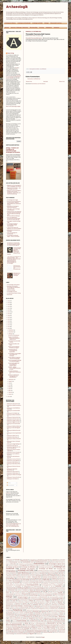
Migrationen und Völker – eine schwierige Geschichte (14, 189)
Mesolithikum (42, 602)
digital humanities (51, 627)
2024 (9, 305)
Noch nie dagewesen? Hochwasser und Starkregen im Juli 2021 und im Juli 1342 (14, 219)
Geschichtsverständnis (12, 589)
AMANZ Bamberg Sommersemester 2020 (40, 561)
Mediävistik (21, 602)
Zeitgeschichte (23, 626)
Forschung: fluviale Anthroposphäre (31, 584)
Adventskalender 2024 (41, 562)
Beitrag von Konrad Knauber (14, 424)
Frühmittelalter (18, 586)
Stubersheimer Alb (28, 617)
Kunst (62, 597)
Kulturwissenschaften (54, 597)
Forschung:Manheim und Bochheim (48, 584)
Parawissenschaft (54, 607)
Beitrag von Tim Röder (12, 479)
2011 (8, 328)
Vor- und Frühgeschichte (36, 622)
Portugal (29, 609)
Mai (9, 387)
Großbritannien (11, 590)
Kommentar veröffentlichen (34, 79)
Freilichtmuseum (9, 586)
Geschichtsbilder (53, 588)
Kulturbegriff (61, 595)
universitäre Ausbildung (22, 634)
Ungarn (42, 621)
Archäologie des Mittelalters (29, 567)
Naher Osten (49, 603)
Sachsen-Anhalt (29, 613)
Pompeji (17, 608)
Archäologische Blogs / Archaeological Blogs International (12, 225)
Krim (25, 595)
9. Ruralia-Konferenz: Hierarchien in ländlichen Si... (15, 372)
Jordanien (23, 593)
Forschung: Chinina (47, 582)
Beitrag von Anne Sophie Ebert (14, 433)
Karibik (51, 593)
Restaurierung (23, 612)
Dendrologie (62, 577)
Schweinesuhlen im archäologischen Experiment (13, 351)
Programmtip (34, 608)
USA (61, 619)
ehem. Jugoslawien (61, 627)
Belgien (62, 573)
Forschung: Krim (56, 582)
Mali (53, 601)
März (10, 391)
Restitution (30, 612)
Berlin (19, 574)
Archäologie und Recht (42, 571)
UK (36, 619)
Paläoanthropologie (24, 607)
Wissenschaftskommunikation (14, 625)
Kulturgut (46, 23)
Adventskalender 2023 (28, 562)
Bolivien (19, 576)
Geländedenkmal (33, 588)
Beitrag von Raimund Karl (13, 417)
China (7, 577)
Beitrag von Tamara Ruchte (13, 477)
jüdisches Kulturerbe (43, 630)
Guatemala (19, 590)
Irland (53, 591)
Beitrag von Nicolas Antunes (14, 466)
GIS (52, 586)
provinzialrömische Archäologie (16, 632)
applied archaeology (36, 626)
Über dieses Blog (34, 28)
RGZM (17, 68)
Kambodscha (40, 593)
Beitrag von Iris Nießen (12, 413)
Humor (59, 590)
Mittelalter (60, 602)
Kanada (46, 593)
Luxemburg (38, 601)
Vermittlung (19, 622)
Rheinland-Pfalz (45, 612)
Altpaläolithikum (22, 564)
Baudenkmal (43, 573)
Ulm (14, 621)
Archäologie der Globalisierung (46, 565)
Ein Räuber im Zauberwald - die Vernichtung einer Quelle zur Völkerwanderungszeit (14, 244)
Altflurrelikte (13, 564)
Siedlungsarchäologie (10, 615)
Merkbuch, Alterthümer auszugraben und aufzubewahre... (14, 376)
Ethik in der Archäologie (15, 581)
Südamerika (18, 618)
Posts (9, 483)
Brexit (34, 576)
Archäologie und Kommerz (27, 569)
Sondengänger (23, 615)
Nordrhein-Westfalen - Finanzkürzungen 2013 (24, 606)
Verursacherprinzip (27, 622)
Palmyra (17, 607)
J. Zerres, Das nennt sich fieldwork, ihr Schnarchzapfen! (14, 228)
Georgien (47, 588)
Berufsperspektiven (26, 574)
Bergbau (15, 574)
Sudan (42, 617)
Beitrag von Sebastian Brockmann (12, 470)
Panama (38, 607)
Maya (62, 601)
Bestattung (33, 575)
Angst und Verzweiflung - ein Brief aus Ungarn (14, 347)
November (11, 332)
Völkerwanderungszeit (51, 622)
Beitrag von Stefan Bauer (13, 473)
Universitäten (49, 621)
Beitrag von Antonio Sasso (13, 419)
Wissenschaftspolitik (30, 625)
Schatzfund (61, 613)
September (11, 379)
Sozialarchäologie (32, 615)
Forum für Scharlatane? (14, 335)
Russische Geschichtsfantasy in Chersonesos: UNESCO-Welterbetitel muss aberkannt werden (14, 203)
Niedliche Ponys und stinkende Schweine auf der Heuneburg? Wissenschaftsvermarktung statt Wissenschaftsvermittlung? (14, 214)
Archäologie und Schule (53, 571)
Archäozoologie (32, 572)
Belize (7, 575)
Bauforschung (51, 573)
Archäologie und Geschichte (45, 567)
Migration (54, 602)
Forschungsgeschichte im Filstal (49, 585)
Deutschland (30, 578)
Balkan (33, 573)
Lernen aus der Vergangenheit (52, 600)
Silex (16, 615)
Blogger (43, 637)
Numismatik (45, 606)
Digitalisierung (37, 578)
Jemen (18, 593)
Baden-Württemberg (23, 573)
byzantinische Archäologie (29, 627)
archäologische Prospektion (50, 626)
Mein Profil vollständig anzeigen (13, 106)
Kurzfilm (15, 598)
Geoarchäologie (40, 588)
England (40, 580)
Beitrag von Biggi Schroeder (13, 422)
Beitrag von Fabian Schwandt (14, 439)
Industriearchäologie (15, 591)
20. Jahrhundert (62, 560)
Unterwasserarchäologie (59, 621)
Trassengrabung (15, 619)
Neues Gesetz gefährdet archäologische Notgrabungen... (14, 364)
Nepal (42, 605)
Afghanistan (52, 562)
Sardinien (49, 613)
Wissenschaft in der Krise (56, 23)
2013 (8, 325)
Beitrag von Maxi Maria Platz (14, 464)
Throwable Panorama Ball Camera (34, 38)
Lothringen (25, 601)
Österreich (39, 634)
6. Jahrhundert (16, 561)
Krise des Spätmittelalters (47, 595)
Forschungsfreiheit (10, 585)
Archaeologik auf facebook (13, 285)
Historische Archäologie (41, 590)
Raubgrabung (18, 610)
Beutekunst (39, 575)
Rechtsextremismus (36, 610)
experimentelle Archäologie (50, 629)
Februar (10, 392)
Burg (59, 576)
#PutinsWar (17, 560)
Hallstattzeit (25, 590)
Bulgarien (54, 576)
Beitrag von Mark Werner (13, 462)
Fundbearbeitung (27, 586)
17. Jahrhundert (39, 560)
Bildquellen (44, 574)
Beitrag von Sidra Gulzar (13, 472)
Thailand (48, 618)
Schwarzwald (19, 614)
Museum (25, 603)
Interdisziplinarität (25, 591)
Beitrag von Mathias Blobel (13, 426)
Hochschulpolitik (53, 590)
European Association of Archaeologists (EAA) (44, 581)
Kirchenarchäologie (10, 594)
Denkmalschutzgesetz (22, 578)
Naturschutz (18, 605)
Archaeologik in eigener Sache (57, 564)
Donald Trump (46, 578)
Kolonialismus (42, 594)
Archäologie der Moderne (10, 23)
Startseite (7, 28)
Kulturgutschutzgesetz (23, 597)
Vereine (14, 622)
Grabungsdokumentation (34, 69)
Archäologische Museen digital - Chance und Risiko (13, 236)
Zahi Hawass (15, 626)
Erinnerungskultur (56, 580)
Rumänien (58, 612)
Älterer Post (62, 82)
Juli (9, 383)
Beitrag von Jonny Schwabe (13, 452)
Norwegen (39, 606)
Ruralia (63, 612)
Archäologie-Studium (23, 572)
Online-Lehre (52, 606)
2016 (9, 319)
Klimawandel (25, 594)
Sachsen (22, 613)
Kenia (55, 593)
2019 (9, 314)
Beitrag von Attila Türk (12, 436)
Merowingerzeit (34, 602)
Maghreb (48, 601)
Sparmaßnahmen (54, 615)
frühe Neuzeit (60, 629)
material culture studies (19, 631)
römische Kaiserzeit (48, 632)
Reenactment (44, 610)
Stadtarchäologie (13, 617)
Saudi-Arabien (55, 613)
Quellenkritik (62, 608)
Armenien (38, 572)
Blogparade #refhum (11, 576)
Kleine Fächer (18, 594)
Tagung (24, 618)
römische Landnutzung (59, 632)
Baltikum (37, 573)
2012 (8, 327)
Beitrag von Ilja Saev (12, 446)
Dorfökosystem (62, 578)
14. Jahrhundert (25, 560)
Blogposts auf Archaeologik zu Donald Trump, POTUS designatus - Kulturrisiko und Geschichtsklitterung (14, 192)
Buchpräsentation (47, 576)
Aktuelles (62, 562)
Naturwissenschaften (27, 605)
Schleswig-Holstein (10, 614)
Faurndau (56, 581)
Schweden (25, 614)
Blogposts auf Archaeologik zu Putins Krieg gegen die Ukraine (14, 186)
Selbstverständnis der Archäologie (51, 614)
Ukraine (8, 621)
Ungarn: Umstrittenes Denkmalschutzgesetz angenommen (14, 338)
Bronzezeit (38, 576)
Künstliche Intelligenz (23, 598)
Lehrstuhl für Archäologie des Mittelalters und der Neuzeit (13, 77)
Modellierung (18, 603)
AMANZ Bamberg (24, 561)
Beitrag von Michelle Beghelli (14, 428)
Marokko (58, 601)
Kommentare (10, 485)
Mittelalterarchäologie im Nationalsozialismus (13, 207)
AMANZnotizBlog (11, 290)
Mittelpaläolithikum (10, 603)
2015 (8, 321)
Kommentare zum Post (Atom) (38, 84)
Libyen (14, 601)
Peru (62, 607)
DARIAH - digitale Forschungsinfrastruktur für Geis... (15, 368)
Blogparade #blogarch (61, 575)
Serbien (62, 614)
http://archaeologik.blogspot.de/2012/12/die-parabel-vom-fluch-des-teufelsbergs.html (13, 525)
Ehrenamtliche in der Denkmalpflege (21, 580)
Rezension (36, 612)
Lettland (62, 600)
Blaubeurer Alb (52, 574)
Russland (10, 613)
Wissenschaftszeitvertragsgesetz (53, 625)
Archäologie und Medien (46, 569)
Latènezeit (30, 600)
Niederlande (47, 605)
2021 (8, 310)
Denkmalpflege (10, 578)
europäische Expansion (37, 629)
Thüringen (58, 618)
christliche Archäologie (42, 627)
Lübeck (43, 601)
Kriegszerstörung (18, 595)
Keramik (60, 593)
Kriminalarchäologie (33, 595)
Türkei (32, 619)
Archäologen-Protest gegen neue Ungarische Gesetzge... (15, 355)
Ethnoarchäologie (25, 581)
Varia (9, 622)
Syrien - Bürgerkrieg (60, 617)
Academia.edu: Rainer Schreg (14, 293)
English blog (46, 580)
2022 (9, 308)
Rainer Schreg (11, 53)
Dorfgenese (54, 578)
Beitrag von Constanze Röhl (13, 411)
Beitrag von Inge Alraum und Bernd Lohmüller (14, 448)
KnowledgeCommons (12, 292)
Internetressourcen (35, 591)
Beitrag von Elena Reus (12, 437)
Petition (8, 608)
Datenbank (45, 577)
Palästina (32, 607)
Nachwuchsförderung (40, 603)
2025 (9, 303)
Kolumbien (49, 594)
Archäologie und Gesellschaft (24, 23)
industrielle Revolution (33, 630)
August (10, 381)
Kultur (56, 595)
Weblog (26, 623)
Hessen (31, 590)
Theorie (53, 618)
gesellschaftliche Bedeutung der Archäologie (16, 630)
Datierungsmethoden (53, 577)
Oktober (10, 334)
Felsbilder (62, 581)
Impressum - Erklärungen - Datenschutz (19, 28)
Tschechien (22, 619)
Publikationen (49, 28)
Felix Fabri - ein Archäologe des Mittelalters (13, 210)
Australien (8, 573)
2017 (8, 317)
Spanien (40, 615)
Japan (13, 593)
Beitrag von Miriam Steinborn (14, 415)
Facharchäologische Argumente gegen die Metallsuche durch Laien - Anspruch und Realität (14, 251)
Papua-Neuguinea (45, 607)
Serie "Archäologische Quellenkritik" (12, 233)
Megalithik (27, 602)
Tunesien (27, 619)
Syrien (50, 617)
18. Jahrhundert (47, 560)
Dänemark (9, 580)
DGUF (25, 577)
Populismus (23, 608)
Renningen (17, 612)
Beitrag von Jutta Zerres (13, 404)
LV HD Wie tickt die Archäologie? (36, 598)
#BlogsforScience (9, 560)
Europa (31, 581)
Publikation (47, 609)
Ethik (7, 581)
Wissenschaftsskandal (41, 625)
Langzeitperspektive (23, 600)
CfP (62, 576)
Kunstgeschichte (9, 598)
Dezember (11, 330)
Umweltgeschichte (34, 621)
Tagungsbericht (32, 618)
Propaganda (41, 608)
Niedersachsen (55, 605)
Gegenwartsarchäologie (11, 588)
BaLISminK (10, 295)
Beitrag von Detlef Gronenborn (14, 405)
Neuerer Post (29, 82)
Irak (44, 591)
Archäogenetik (23, 565)
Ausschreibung (53, 572)
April (10, 389)
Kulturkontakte (34, 597)
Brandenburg (24, 576)
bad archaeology (17, 627)
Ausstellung (61, 572)
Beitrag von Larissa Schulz (13, 459)
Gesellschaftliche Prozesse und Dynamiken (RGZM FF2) (33, 589)
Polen (13, 608)
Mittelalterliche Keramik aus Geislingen (17, 274)
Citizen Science (13, 577)
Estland (62, 580)
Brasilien (30, 576)
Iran (49, 591)
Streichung (20, 617)
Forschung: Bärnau (25, 582)
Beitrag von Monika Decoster (14, 430)
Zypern (29, 626)
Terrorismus (41, 618)
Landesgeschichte (46, 598)
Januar (10, 394)
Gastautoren (56, 28)
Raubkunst (29, 610)
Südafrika (11, 618)
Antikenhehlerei (39, 564)
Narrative (61, 603)
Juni (9, 385)
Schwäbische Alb (39, 614)
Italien (8, 593)
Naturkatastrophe (10, 605)
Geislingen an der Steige (23, 588)
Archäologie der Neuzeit (12, 567)
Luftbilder (31, 601)
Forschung (42, 28)
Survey (46, 617)
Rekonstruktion (51, 610)
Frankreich (60, 585)
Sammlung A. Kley (40, 613)
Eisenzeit (34, 580)
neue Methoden (43, 69)
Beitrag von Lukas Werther (13, 461)
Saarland (17, 613)
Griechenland (62, 589)
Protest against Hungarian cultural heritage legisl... (14, 358)
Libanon (8, 601)
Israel (61, 591)
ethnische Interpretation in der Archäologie (18, 628)
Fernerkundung (9, 582)
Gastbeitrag (58, 586)
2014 (9, 323)
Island (57, 592)
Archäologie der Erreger (13, 200)
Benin (10, 574)
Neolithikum (36, 605)
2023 (9, 306)
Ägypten (32, 634)
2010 (9, 397)
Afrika (57, 562)
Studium (37, 617)
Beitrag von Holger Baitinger (14, 444)
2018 (8, 316)
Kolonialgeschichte (34, 594)
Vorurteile (44, 622)
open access (62, 631)
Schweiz (31, 614)
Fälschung (46, 586)
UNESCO (41, 619)
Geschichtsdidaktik (61, 588)
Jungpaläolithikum (31, 593)
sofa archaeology (10, 634)
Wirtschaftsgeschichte (41, 623)
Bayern (57, 573)
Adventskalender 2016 (15, 562)
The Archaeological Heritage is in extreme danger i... (15, 361)
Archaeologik (17, 7)
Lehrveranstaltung (38, 600)
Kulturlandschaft (43, 597)
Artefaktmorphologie (45, 572)
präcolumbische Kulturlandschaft (33, 632)
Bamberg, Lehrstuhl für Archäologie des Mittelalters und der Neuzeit (14, 287)
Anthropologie (29, 564)
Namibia (55, 603)
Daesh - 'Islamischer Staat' (34, 577)
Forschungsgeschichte (33, 585)
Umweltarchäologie (21, 621)
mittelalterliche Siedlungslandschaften (37, 631)
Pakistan (12, 607)
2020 (9, 312)
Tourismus (8, 619)
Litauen (20, 601)
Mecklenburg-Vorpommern (12, 602)
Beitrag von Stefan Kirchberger (14, 475)
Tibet (63, 618)
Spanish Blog (46, 615)
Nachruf (31, 603)
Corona (20, 577)
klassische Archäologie (53, 630)
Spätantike (60, 615)
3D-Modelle (10, 561)
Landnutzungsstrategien (57, 598)
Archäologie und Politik (37, 23)
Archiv (10, 565)
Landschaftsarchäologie (12, 600)
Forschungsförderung (20, 585)
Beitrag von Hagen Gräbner (13, 421)
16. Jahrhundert (32, 560)
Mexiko (48, 602)
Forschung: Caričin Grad (36, 582)
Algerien (8, 564)
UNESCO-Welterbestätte (51, 619)
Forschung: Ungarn (18, 584)
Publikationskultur (54, 608)
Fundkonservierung (37, 586)
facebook (8, 493)
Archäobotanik (16, 565)
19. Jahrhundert (54, 560)
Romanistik (53, 612)
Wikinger (33, 623)
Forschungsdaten (60, 584)
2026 (9, 301)
